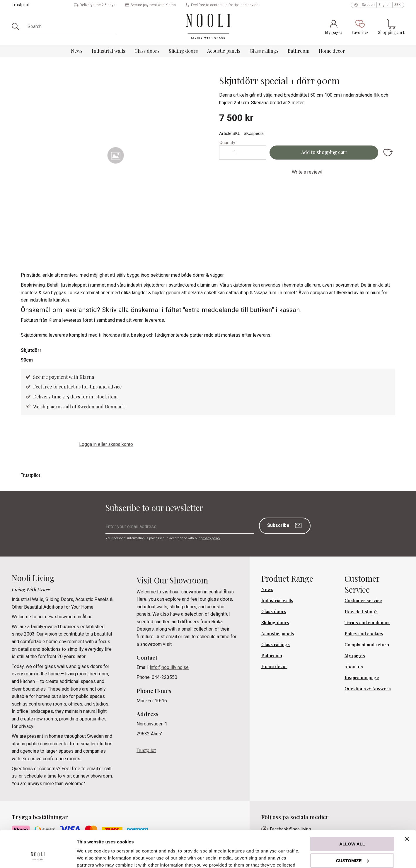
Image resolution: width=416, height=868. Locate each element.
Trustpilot (21, 5)
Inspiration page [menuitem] (362, 677)
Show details (90, 856)
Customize (352, 829)
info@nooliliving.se (169, 667)
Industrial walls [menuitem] (108, 51)
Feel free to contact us (57, 387)
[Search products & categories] (69, 27)
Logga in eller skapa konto (106, 444)
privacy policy (210, 538)
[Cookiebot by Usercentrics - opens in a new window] (38, 857)
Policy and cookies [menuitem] (364, 634)
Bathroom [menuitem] (299, 51)
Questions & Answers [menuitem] (368, 689)
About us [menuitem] (354, 667)
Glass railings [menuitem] (264, 51)
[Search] (18, 27)
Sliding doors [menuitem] (183, 51)
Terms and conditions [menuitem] (367, 622)
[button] (360, 27)
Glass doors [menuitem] (147, 51)
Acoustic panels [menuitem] (224, 51)
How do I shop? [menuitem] (361, 612)
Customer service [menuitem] (363, 600)
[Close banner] (407, 807)
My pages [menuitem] (355, 655)
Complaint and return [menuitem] (367, 645)
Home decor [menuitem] (332, 51)
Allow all (352, 812)
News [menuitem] (77, 51)
